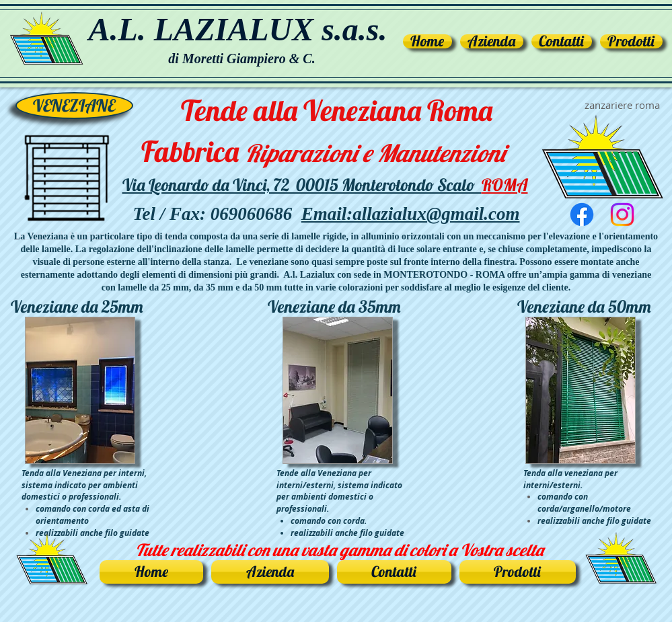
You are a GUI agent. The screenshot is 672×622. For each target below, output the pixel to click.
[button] (629, 41)
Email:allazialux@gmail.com (411, 214)
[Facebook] (582, 215)
